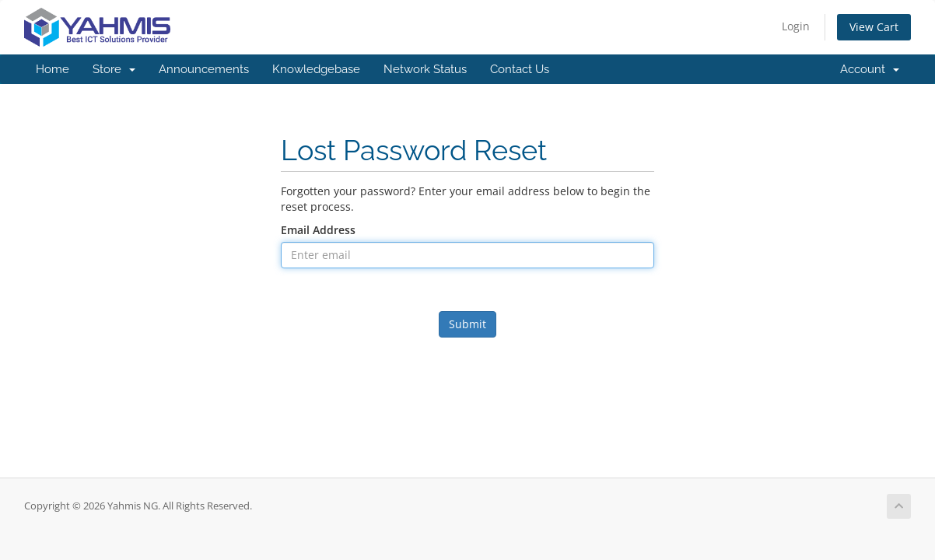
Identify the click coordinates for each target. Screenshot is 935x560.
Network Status (425, 69)
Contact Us (520, 69)
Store (114, 69)
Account (870, 69)
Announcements (204, 69)
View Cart (874, 27)
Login (796, 26)
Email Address (318, 230)
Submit (467, 324)
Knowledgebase (316, 69)
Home (53, 69)
